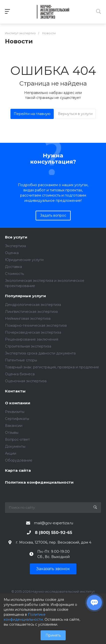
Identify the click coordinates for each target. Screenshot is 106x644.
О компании (18, 403)
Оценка (12, 253)
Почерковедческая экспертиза (33, 332)
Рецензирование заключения (32, 339)
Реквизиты (15, 412)
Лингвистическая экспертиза (31, 312)
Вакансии (14, 426)
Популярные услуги (26, 296)
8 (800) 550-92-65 (53, 533)
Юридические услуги (24, 260)
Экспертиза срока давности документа (40, 353)
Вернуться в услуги (75, 114)
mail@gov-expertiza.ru (54, 523)
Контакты (15, 391)
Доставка (13, 267)
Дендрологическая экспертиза (33, 305)
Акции (11, 453)
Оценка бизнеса (20, 374)
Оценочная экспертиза (26, 381)
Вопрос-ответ (17, 439)
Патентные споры (21, 360)
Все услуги (16, 237)
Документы (15, 446)
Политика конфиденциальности (39, 483)
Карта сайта (18, 471)
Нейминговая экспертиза (28, 319)
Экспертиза (15, 246)
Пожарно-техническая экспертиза (36, 325)
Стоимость (14, 274)
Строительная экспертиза (28, 346)
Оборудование (19, 460)
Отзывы (12, 433)
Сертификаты (17, 419)
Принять (53, 635)
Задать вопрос (53, 215)
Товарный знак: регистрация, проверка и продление (52, 367)
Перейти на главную (32, 114)
